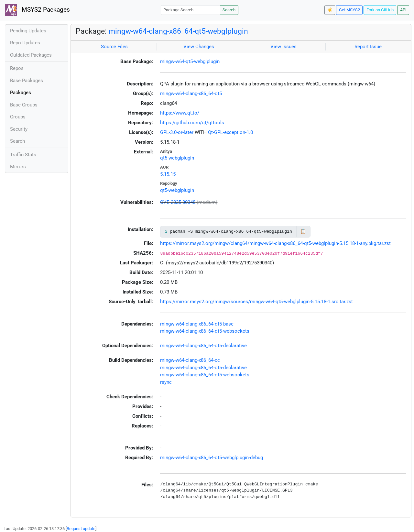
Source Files (114, 47)
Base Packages (27, 81)
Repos (17, 68)
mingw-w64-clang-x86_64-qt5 (191, 94)
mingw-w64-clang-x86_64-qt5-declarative (203, 346)
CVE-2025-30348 (178, 202)
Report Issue (368, 47)
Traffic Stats (23, 155)
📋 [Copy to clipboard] (303, 231)
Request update (81, 529)
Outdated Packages (31, 55)
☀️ (330, 10)
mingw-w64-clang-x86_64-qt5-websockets (205, 331)
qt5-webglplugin (177, 158)
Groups (18, 117)
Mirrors (18, 167)
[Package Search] (191, 10)
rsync (166, 382)
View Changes (199, 47)
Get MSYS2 (349, 10)
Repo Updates (25, 43)
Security (19, 129)
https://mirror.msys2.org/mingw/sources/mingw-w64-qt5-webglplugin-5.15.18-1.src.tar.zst (256, 302)
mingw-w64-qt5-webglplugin (190, 61)
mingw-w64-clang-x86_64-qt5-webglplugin (178, 31)
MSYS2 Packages (37, 10)
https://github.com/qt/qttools (192, 123)
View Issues (283, 47)
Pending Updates (28, 31)
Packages (21, 93)
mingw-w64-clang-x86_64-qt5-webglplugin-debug (212, 458)
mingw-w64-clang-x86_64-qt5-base (197, 324)
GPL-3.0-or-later (177, 132)
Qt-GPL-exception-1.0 (230, 132)
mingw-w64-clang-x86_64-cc (190, 360)
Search (229, 10)
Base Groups (24, 105)
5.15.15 (168, 174)
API (403, 10)
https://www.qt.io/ (180, 113)
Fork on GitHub (380, 10)
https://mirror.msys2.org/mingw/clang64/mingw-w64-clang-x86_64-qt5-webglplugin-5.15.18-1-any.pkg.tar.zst (275, 243)
